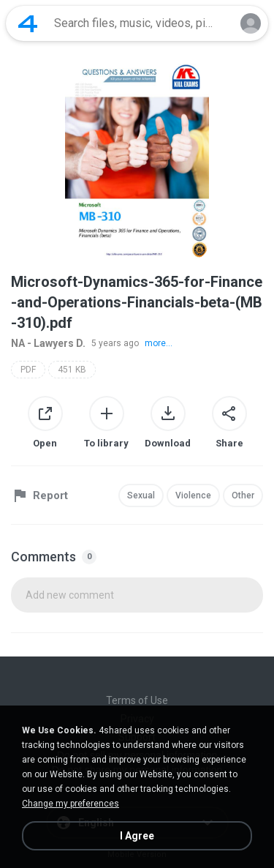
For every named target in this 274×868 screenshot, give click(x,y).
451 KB (72, 370)
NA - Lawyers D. (48, 343)
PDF (28, 370)
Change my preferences (71, 804)
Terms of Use (137, 700)
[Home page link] (28, 23)
